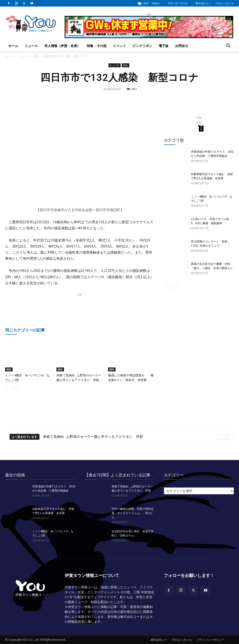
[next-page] (16, 389)
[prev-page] (8, 389)
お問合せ (182, 46)
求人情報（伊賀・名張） (62, 46)
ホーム (13, 46)
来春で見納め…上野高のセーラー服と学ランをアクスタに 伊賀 (93, 437)
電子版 (164, 46)
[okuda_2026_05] (149, 36)
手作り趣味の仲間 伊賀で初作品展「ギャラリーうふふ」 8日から (133, 513)
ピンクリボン (142, 46)
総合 (36, 56)
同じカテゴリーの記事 (25, 330)
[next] (227, 437)
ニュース (31, 46)
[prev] (219, 437)
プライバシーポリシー (211, 640)
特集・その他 (97, 46)
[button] (228, 46)
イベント (119, 46)
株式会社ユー (203, 3)
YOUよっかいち (225, 3)
